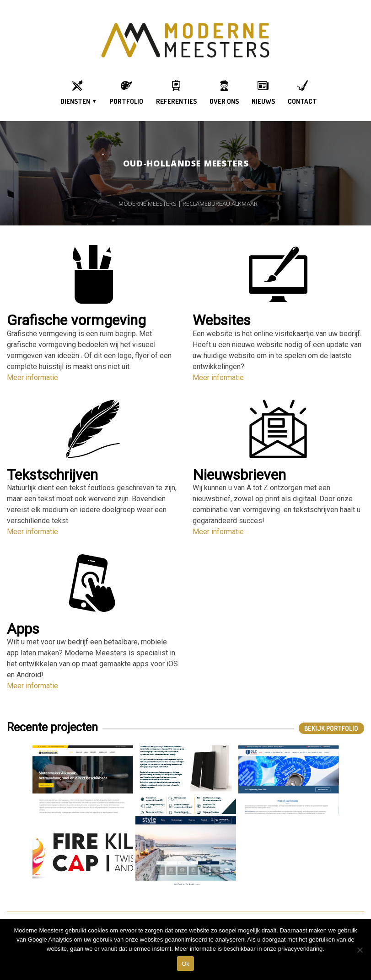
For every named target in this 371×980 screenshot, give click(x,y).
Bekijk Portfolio (331, 728)
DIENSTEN (75, 101)
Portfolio (126, 101)
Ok (185, 964)
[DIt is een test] (360, 950)
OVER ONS (224, 101)
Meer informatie (32, 378)
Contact (302, 101)
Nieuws (263, 101)
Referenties (176, 101)
